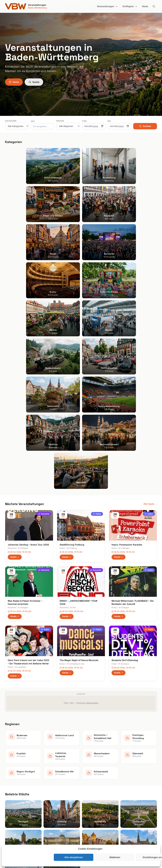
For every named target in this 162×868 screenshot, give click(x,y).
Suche (34, 82)
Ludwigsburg (12, 808)
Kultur (97, 303)
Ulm (73, 396)
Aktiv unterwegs (53, 786)
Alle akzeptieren (74, 857)
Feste (149, 418)
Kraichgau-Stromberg (95, 799)
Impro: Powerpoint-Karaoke (127, 333)
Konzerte (44, 303)
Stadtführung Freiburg (72, 333)
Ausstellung (50, 790)
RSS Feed (128, 803)
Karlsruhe (10, 799)
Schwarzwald (90, 830)
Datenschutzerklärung (134, 799)
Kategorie (11, 121)
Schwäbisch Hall (76, 453)
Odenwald (89, 817)
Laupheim (21, 456)
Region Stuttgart (92, 821)
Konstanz (124, 453)
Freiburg (72, 337)
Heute (145, 6)
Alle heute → (150, 293)
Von (84, 121)
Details (15, 346)
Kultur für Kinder (53, 817)
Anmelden (107, 708)
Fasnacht (49, 799)
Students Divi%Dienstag (125, 449)
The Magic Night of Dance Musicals (79, 449)
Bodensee (89, 786)
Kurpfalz (88, 803)
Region (60, 121)
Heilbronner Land (92, 790)
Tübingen (124, 337)
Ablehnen (115, 857)
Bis (109, 121)
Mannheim (10, 803)
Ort (33, 121)
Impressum (128, 794)
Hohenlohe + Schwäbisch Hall (99, 794)
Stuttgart (23, 337)
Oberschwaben (91, 812)
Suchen (145, 126)
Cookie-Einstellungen (134, 808)
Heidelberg (11, 794)
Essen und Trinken (54, 794)
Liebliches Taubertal (94, 808)
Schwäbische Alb (92, 826)
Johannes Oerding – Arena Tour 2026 (28, 333)
